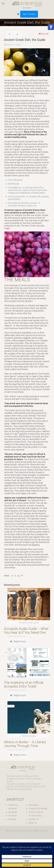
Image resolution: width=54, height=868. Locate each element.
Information (34, 805)
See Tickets (29, 14)
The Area (12, 816)
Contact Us (34, 819)
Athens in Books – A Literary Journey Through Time (25, 744)
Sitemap (12, 819)
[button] (51, 27)
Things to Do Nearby (38, 808)
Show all (43, 34)
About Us (33, 823)
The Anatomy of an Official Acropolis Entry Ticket (24, 684)
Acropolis (13, 812)
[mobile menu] (3, 4)
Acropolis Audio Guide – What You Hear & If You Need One (26, 631)
